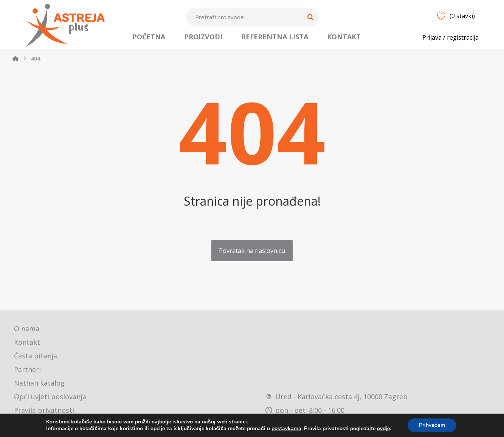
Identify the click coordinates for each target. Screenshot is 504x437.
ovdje (383, 428)
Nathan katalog (39, 383)
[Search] (310, 17)
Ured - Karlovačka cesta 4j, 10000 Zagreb (337, 397)
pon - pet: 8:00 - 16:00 (305, 410)
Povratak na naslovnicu (252, 251)
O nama (27, 329)
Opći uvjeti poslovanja (50, 397)
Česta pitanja (36, 356)
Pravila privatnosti (44, 410)
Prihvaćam (432, 425)
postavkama (286, 429)
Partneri (27, 369)
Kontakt (27, 342)
